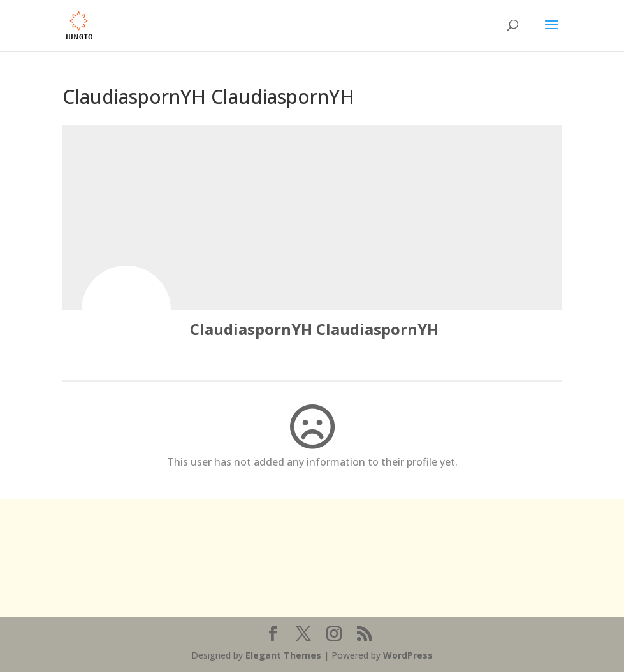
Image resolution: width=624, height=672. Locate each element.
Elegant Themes (283, 655)
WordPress (408, 655)
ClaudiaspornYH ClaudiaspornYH (314, 329)
